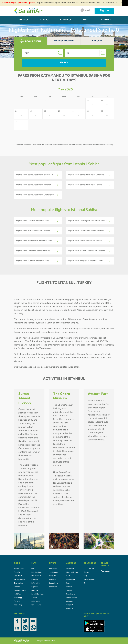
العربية (85, 10)
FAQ (85, 576)
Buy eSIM (52, 576)
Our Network (36, 576)
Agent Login (106, 571)
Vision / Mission (72, 572)
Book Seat (18, 572)
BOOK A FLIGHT (31, 41)
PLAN (43, 20)
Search (64, 63)
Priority (17, 587)
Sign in (104, 11)
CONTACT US (106, 21)
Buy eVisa (52, 580)
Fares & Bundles (37, 605)
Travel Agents (85, 21)
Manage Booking (64, 41)
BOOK (22, 20)
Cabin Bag (18, 605)
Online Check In (20, 591)
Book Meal (18, 576)
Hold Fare (18, 594)
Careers (69, 587)
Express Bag (19, 583)
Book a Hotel (54, 583)
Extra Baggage (20, 580)
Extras (64, 20)
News (68, 583)
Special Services (38, 594)
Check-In (97, 41)
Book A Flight (19, 569)
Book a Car (53, 587)
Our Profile (70, 569)
